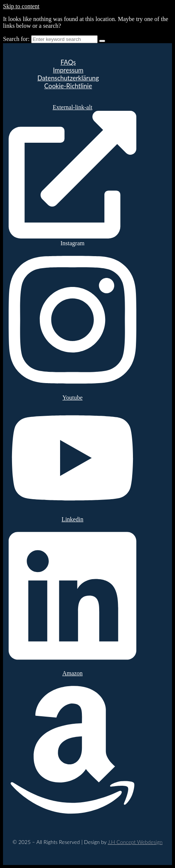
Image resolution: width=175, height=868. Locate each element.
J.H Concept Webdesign (135, 842)
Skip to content (21, 6)
